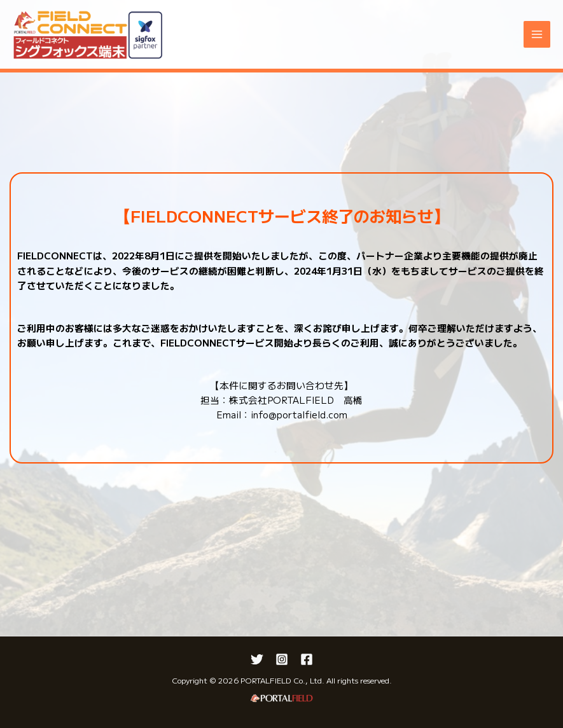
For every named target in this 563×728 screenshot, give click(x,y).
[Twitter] (257, 659)
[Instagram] (282, 659)
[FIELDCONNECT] (89, 35)
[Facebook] (307, 659)
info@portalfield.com (299, 414)
